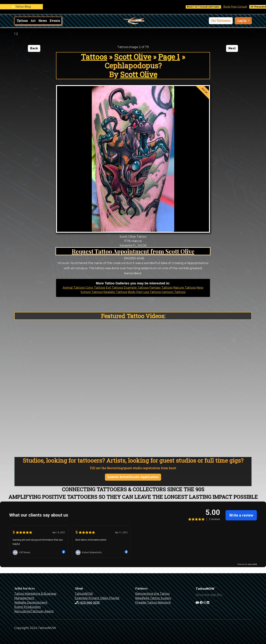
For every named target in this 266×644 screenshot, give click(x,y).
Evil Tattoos (114, 288)
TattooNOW (84, 594)
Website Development (31, 602)
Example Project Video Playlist (97, 598)
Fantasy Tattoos (161, 288)
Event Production (27, 607)
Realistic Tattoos (115, 292)
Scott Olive (133, 57)
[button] (221, 21)
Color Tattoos (95, 288)
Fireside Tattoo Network (153, 602)
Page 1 (169, 57)
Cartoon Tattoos (173, 292)
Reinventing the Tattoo (152, 594)
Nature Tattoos (185, 288)
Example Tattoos (136, 288)
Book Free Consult (240, 7)
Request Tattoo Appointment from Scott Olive (133, 251)
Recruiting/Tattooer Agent (34, 611)
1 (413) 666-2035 (87, 602)
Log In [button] (242, 21)
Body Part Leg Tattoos (144, 292)
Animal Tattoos (74, 288)
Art (33, 21)
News (43, 21)
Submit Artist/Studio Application (133, 477)
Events (55, 21)
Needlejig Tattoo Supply (153, 598)
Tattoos (22, 21)
